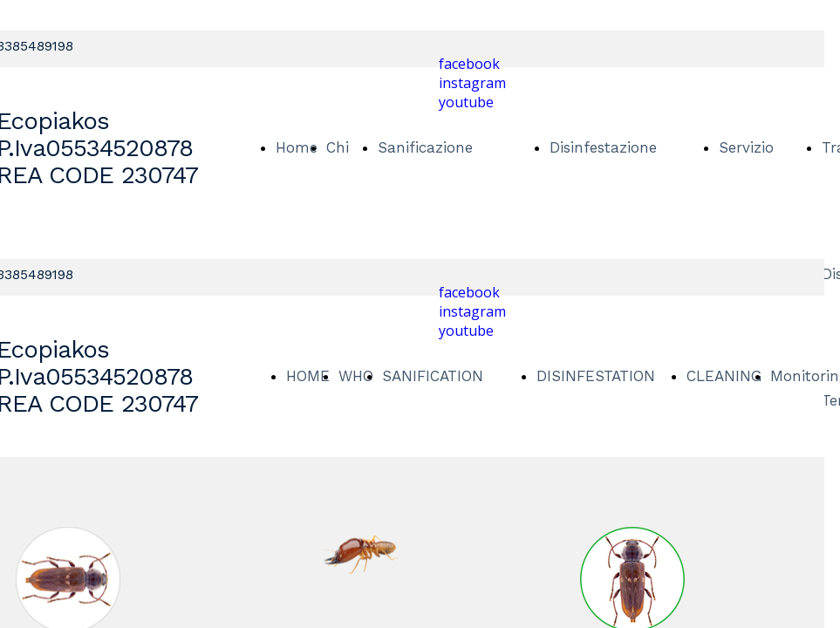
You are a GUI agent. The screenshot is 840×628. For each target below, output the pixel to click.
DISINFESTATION (596, 376)
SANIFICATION (433, 376)
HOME (308, 376)
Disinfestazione (603, 147)
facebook (469, 64)
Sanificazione (425, 147)
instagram (472, 83)
